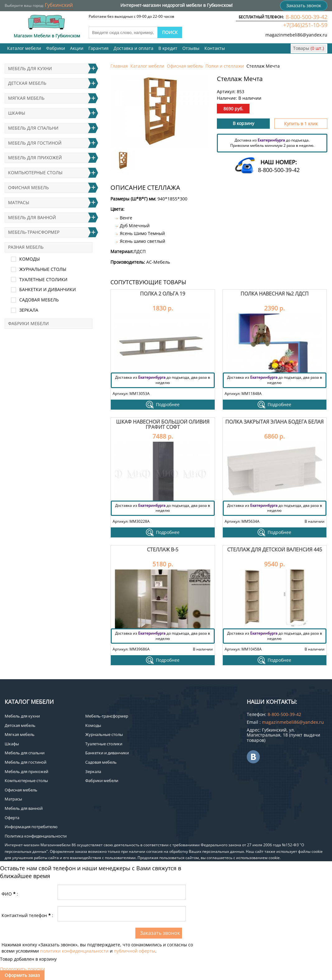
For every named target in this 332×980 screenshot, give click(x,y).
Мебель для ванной (32, 217)
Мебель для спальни (33, 128)
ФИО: (10, 894)
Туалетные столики (43, 279)
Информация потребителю (31, 827)
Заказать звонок (304, 5)
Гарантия (98, 48)
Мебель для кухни (30, 68)
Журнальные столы (43, 269)
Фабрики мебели (28, 323)
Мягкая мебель (26, 98)
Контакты (215, 48)
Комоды (30, 259)
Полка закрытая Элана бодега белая (274, 422)
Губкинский (59, 5)
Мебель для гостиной (35, 143)
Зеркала (29, 310)
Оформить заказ (22, 975)
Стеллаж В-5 (163, 550)
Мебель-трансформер (34, 232)
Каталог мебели (24, 48)
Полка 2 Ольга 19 (163, 294)
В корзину (243, 123)
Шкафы (17, 113)
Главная (119, 66)
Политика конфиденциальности (36, 836)
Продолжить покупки (23, 969)
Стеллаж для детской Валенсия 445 (275, 550)
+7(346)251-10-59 (305, 25)
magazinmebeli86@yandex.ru (296, 35)
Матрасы (19, 202)
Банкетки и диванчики (48, 289)
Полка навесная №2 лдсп (275, 294)
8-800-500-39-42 (306, 17)
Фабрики (56, 48)
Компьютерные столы (35, 173)
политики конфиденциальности (74, 951)
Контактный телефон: (27, 915)
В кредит (168, 48)
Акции (77, 48)
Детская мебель (27, 83)
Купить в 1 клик (301, 124)
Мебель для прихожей (35, 158)
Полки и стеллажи (225, 66)
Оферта (12, 818)
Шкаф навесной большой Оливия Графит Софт (163, 425)
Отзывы (191, 48)
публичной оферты (135, 951)
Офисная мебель (185, 66)
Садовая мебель (39, 300)
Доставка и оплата (133, 48)
